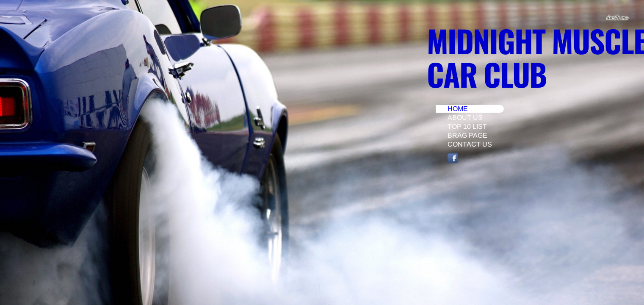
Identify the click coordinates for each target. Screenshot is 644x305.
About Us (465, 118)
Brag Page (467, 135)
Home (458, 109)
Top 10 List (467, 126)
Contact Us (470, 144)
